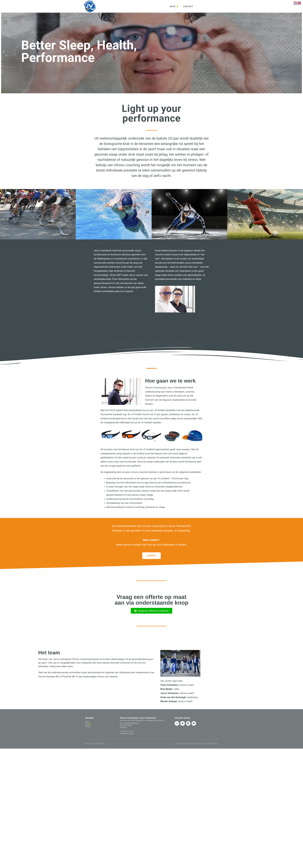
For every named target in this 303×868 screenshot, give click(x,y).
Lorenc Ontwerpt (196, 746)
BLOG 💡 (174, 6)
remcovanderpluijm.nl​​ (211, 746)
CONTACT (188, 6)
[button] (4, 54)
